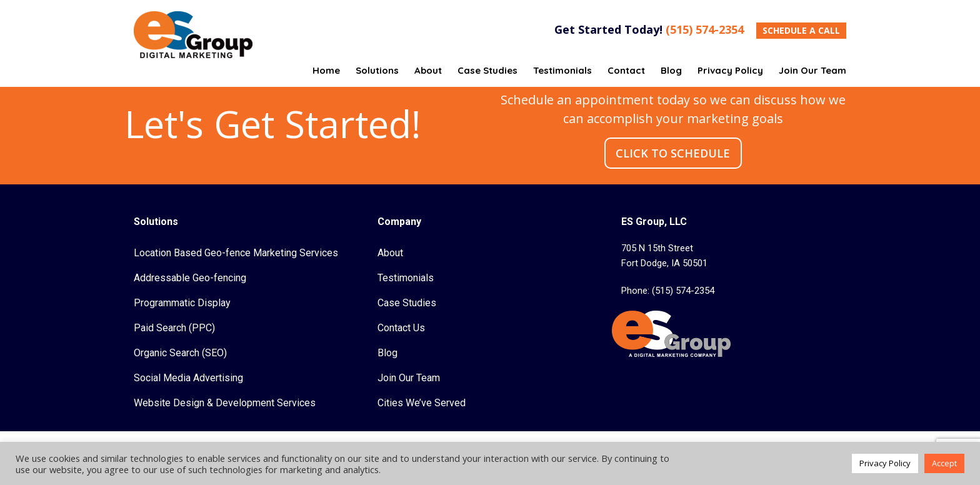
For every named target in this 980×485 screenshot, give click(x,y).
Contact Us (401, 328)
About (390, 253)
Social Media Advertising (188, 378)
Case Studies (407, 303)
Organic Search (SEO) (180, 353)
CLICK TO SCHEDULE (673, 153)
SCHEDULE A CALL (801, 30)
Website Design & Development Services (225, 403)
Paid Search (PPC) (174, 328)
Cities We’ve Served (422, 403)
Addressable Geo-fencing (190, 278)
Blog (387, 353)
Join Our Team (409, 378)
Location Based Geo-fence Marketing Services (236, 253)
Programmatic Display (182, 303)
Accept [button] (944, 463)
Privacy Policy (885, 463)
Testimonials (406, 278)
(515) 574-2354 (705, 29)
